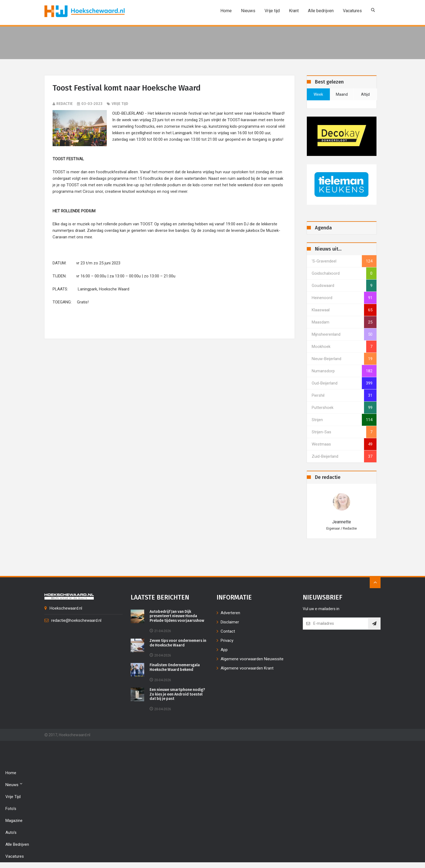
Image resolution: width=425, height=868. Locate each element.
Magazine (14, 821)
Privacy (227, 640)
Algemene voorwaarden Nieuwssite (252, 659)
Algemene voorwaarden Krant (247, 668)
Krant (294, 11)
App (224, 650)
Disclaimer (230, 622)
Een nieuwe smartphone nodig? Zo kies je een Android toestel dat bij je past (178, 694)
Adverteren (230, 613)
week (318, 94)
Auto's (11, 833)
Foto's (11, 809)
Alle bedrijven (321, 11)
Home (226, 11)
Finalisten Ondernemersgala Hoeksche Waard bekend (175, 668)
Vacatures (352, 11)
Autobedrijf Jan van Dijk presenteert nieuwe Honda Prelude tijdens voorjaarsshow (177, 616)
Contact (228, 631)
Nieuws (248, 11)
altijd (365, 94)
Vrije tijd (272, 11)
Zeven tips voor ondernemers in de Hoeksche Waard (178, 643)
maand (342, 94)
